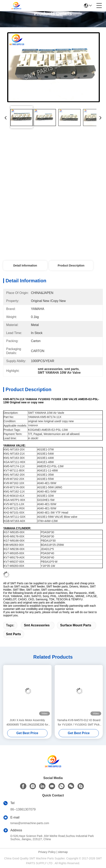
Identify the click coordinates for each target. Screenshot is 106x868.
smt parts (13, 634)
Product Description (71, 265)
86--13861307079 (23, 809)
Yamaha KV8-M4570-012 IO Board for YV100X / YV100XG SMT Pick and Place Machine (79, 723)
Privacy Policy (47, 852)
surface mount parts (76, 625)
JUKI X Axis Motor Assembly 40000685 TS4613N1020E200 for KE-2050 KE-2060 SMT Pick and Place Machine (27, 723)
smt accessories (37, 625)
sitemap (63, 852)
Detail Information (25, 265)
